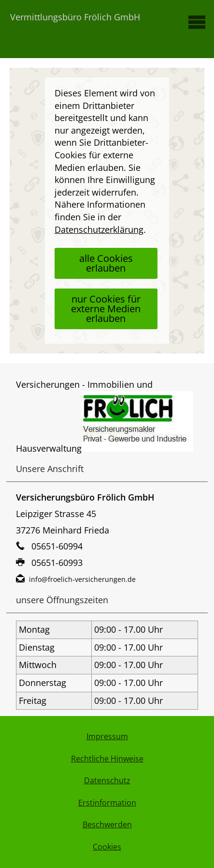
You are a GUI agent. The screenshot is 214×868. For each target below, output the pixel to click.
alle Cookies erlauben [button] (106, 263)
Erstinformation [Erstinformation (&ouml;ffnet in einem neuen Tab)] (107, 803)
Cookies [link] (107, 847)
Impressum (107, 736)
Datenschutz (107, 780)
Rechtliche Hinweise (107, 759)
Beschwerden (107, 824)
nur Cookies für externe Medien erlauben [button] (106, 309)
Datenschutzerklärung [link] (99, 229)
